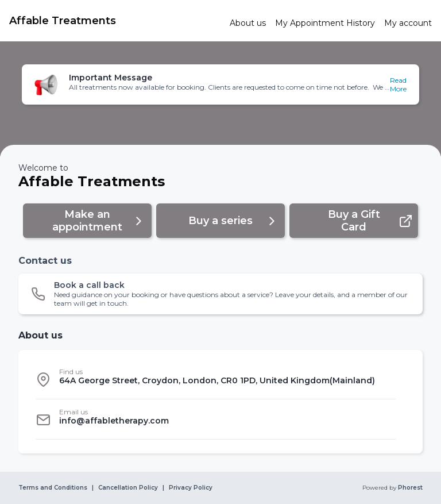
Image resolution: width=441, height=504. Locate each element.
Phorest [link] (409, 488)
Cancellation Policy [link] (128, 488)
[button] (220, 84)
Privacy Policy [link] (191, 488)
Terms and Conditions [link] (53, 488)
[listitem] (216, 379)
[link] (115, 21)
